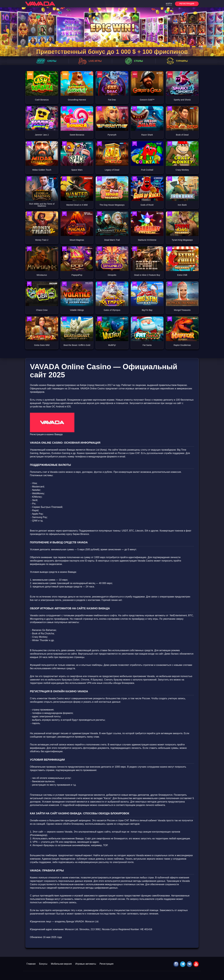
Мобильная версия (61, 964)
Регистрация (107, 964)
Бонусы (43, 964)
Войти (169, 4)
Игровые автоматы (86, 964)
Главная (31, 964)
